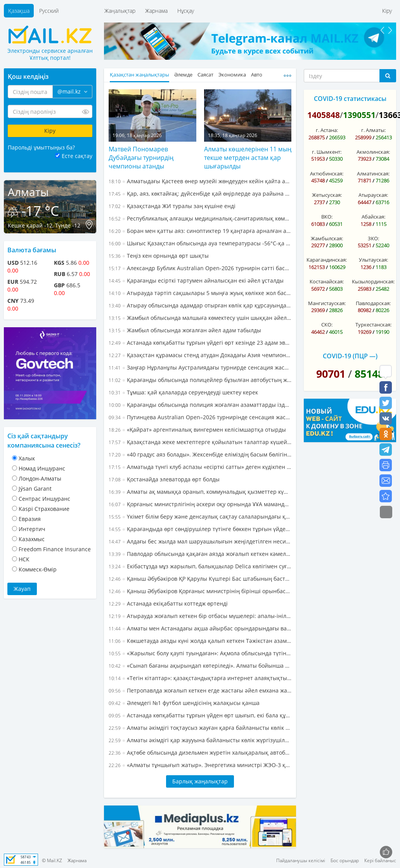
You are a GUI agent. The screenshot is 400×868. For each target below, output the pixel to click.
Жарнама (156, 11)
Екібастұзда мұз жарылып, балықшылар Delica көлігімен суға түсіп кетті (200, 566)
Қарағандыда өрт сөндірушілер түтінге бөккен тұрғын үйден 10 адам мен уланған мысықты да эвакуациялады (200, 529)
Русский (49, 11)
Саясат (205, 75)
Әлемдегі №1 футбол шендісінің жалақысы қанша (184, 703)
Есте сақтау (77, 156)
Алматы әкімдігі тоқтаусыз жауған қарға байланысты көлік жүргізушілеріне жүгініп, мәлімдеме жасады (200, 728)
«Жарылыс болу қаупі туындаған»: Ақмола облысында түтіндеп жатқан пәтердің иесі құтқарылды (200, 653)
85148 (369, 374)
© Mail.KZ (52, 860)
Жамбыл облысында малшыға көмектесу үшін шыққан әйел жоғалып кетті (200, 318)
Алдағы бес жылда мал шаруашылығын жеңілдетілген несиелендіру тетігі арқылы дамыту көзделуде (200, 541)
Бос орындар (345, 860)
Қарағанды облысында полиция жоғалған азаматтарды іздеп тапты (200, 405)
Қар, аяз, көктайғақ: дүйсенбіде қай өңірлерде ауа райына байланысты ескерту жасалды (200, 194)
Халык (27, 458)
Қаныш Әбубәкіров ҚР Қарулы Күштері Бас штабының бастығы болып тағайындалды (200, 579)
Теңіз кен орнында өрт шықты (159, 256)
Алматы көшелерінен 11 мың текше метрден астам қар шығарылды (248, 158)
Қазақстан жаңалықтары (139, 75)
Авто (257, 75)
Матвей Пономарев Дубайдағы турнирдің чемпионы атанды (141, 158)
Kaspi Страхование (44, 509)
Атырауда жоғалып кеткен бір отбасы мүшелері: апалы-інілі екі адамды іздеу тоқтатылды (200, 616)
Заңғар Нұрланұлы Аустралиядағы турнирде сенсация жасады (200, 367)
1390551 (359, 115)
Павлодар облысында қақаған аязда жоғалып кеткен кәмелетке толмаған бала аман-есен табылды (200, 554)
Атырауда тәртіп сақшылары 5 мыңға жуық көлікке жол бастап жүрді (200, 293)
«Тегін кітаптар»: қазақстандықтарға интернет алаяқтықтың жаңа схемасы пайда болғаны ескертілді (200, 678)
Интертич (32, 529)
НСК (24, 559)
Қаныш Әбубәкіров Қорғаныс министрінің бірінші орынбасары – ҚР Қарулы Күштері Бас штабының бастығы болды (200, 591)
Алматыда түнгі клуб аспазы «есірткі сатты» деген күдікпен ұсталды (200, 467)
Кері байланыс (380, 860)
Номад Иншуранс (42, 468)
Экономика (232, 75)
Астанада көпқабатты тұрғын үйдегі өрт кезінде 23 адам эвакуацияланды (200, 343)
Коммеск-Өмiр (38, 569)
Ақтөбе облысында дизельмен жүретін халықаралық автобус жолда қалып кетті (200, 753)
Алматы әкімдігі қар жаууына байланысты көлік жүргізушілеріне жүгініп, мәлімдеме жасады (200, 740)
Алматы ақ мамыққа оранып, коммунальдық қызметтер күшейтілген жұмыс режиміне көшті (200, 492)
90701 (331, 374)
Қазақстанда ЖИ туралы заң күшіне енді (172, 206)
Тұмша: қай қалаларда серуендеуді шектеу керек (183, 392)
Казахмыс (32, 539)
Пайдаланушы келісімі (301, 860)
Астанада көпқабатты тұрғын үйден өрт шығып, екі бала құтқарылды (200, 715)
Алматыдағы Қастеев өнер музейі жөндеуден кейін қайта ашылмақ (200, 181)
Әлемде (183, 75)
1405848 (324, 115)
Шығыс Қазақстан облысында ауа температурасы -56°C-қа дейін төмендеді (200, 243)
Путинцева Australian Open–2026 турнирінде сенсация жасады (200, 417)
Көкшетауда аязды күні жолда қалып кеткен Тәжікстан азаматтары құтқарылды (200, 641)
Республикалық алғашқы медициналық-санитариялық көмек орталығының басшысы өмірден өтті (200, 218)
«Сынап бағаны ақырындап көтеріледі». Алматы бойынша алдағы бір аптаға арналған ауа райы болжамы (200, 666)
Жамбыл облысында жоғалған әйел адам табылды (185, 330)
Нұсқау (186, 11)
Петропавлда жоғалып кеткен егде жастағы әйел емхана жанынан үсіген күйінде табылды (200, 690)
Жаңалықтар (120, 11)
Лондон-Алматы (40, 478)
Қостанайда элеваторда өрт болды (164, 479)
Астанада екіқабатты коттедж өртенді (168, 603)
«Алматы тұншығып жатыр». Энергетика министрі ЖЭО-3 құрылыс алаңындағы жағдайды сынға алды (200, 765)
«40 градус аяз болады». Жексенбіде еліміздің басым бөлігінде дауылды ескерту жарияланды (200, 454)
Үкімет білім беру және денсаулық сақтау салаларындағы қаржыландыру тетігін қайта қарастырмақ (200, 516)
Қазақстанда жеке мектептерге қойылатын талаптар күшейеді (200, 442)
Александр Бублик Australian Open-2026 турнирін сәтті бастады (200, 268)
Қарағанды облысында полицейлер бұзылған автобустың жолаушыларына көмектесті (200, 380)
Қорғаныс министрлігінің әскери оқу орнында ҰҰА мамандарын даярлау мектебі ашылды (200, 504)
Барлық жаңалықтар (200, 781)
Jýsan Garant (35, 489)
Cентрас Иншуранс (44, 499)
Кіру (387, 11)
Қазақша (19, 11)
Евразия (30, 519)
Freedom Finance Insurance (55, 549)
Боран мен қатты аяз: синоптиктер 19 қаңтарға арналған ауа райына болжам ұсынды (200, 231)
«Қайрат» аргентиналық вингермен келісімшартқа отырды (197, 430)
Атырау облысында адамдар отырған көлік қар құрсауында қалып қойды (200, 305)
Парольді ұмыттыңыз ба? (41, 147)
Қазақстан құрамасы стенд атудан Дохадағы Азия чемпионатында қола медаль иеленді (200, 355)
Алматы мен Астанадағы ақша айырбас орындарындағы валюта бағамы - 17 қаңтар (200, 628)
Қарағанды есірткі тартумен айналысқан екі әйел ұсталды (196, 280)
